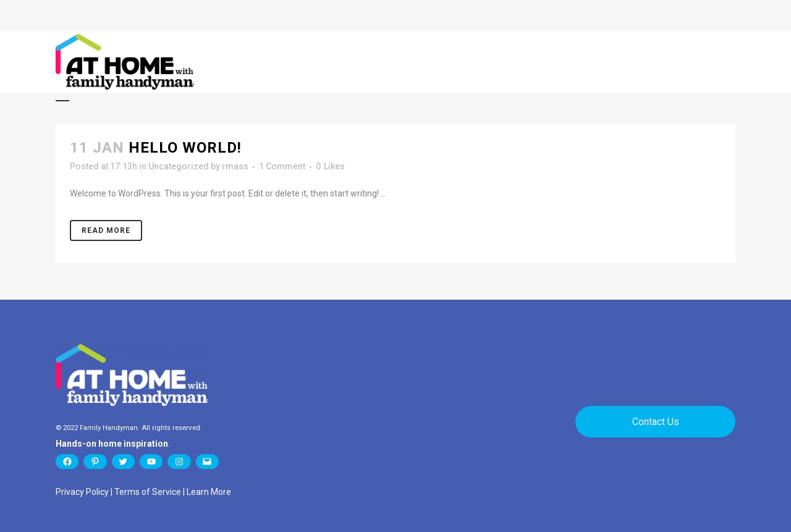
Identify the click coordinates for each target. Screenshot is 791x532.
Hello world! (185, 148)
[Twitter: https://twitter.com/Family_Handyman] (123, 462)
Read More (106, 230)
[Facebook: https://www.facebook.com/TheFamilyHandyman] (67, 462)
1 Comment (282, 166)
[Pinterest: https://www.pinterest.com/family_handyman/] (95, 462)
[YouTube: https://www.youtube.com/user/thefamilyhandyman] (151, 462)
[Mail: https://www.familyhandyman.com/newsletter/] (207, 462)
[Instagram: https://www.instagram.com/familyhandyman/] (179, 462)
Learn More (209, 492)
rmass (235, 166)
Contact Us (656, 422)
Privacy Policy (82, 492)
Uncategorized (179, 166)
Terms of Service (148, 492)
